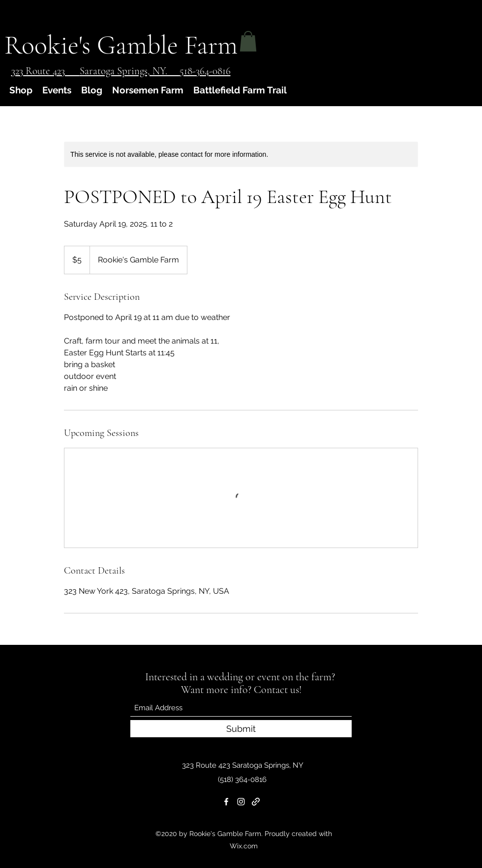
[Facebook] (226, 802)
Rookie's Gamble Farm (121, 45)
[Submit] (241, 729)
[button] (248, 41)
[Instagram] (241, 802)
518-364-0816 (205, 71)
